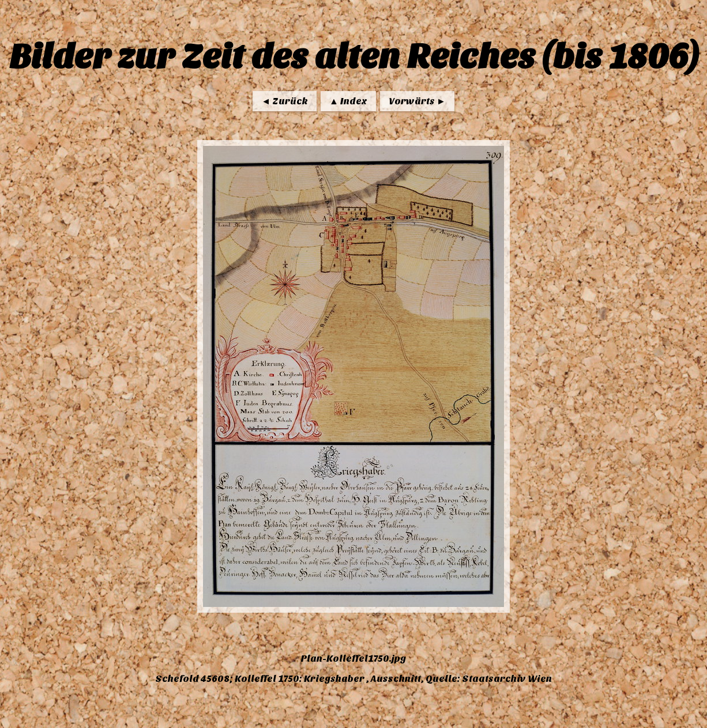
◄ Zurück (285, 101)
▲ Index (348, 101)
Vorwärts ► (417, 101)
